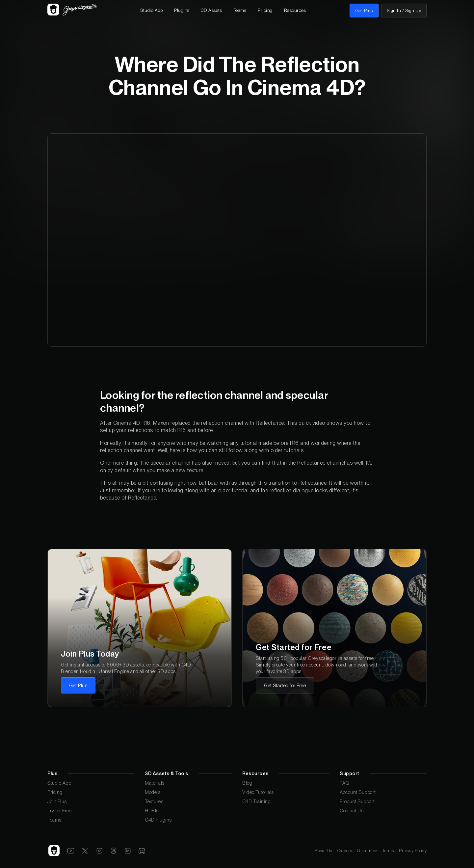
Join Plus (57, 801)
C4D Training (256, 801)
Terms (388, 851)
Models (153, 792)
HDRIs (152, 811)
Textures (154, 801)
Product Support (357, 801)
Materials (155, 783)
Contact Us (352, 811)
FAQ (345, 783)
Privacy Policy (413, 851)
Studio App (59, 783)
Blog (247, 783)
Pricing (55, 792)
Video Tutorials (258, 792)
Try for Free (59, 811)
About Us (323, 851)
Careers (345, 851)
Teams (54, 820)
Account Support (358, 792)
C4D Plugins (158, 820)
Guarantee (367, 851)
